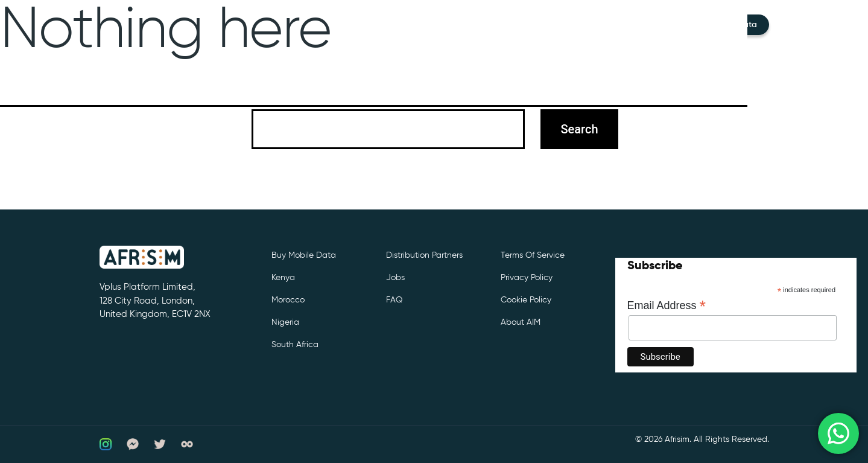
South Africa (295, 345)
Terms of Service (533, 255)
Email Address (667, 305)
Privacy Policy (527, 278)
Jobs (395, 278)
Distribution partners (424, 255)
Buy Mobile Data (304, 255)
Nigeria (285, 322)
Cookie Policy (526, 300)
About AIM (521, 322)
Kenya (283, 278)
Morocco (288, 300)
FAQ (394, 300)
